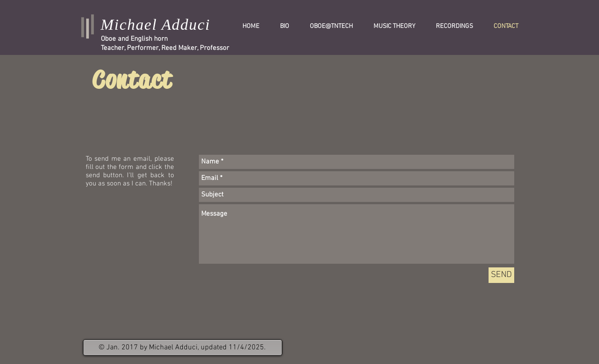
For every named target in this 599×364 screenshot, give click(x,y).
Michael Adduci (156, 24)
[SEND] (501, 275)
